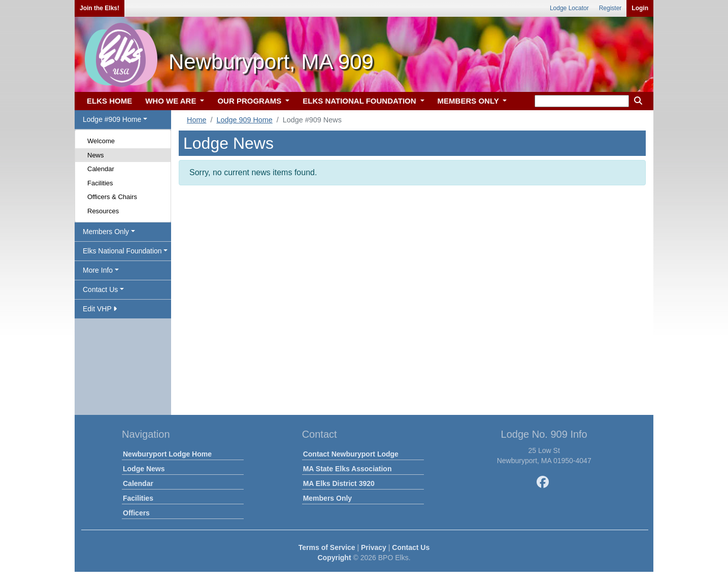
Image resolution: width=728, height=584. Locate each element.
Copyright (334, 558)
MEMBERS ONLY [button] (469, 101)
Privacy (374, 547)
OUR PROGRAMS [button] (250, 101)
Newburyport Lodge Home (167, 454)
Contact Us (411, 547)
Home (196, 120)
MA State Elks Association (348, 469)
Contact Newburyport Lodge (351, 454)
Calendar (101, 169)
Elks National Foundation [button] (122, 251)
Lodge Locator (569, 8)
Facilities (100, 183)
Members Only (327, 498)
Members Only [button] (106, 232)
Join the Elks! (100, 8)
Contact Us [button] (100, 289)
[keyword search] (582, 101)
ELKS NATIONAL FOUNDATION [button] (360, 101)
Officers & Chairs (112, 197)
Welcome (101, 141)
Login (640, 8)
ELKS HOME (109, 101)
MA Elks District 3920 (339, 483)
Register (610, 8)
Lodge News (144, 469)
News (96, 155)
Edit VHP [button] (100, 309)
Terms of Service (327, 547)
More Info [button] (98, 270)
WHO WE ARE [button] (172, 101)
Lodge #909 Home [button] (112, 119)
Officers (136, 513)
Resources (103, 211)
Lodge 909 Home (244, 120)
